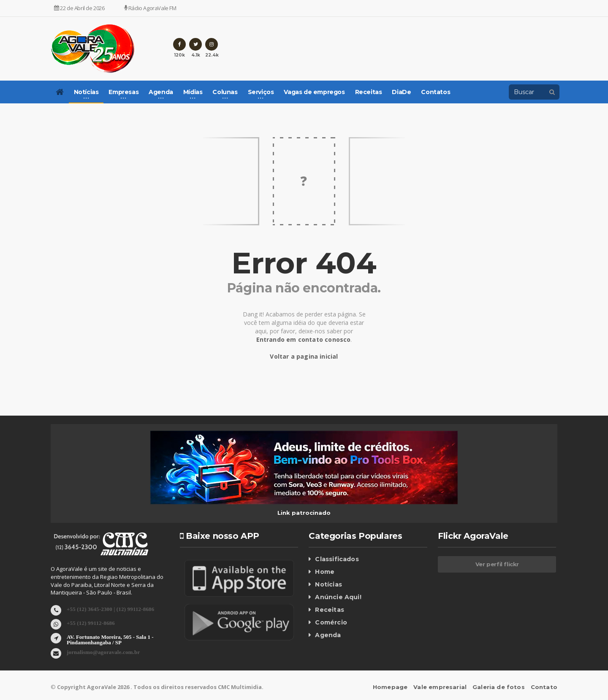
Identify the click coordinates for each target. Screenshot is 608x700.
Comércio (331, 622)
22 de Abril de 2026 (79, 8)
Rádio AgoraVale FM (150, 8)
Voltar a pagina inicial (304, 356)
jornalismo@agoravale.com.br (102, 652)
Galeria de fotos (500, 687)
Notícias (328, 584)
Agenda (328, 635)
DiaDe (401, 92)
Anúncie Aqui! (338, 597)
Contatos (436, 92)
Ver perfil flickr (497, 564)
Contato (544, 687)
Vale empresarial (442, 687)
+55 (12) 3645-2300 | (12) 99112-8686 (109, 609)
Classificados (336, 559)
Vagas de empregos (314, 92)
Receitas (369, 92)
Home (324, 572)
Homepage (393, 687)
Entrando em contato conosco (303, 339)
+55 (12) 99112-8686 (90, 623)
